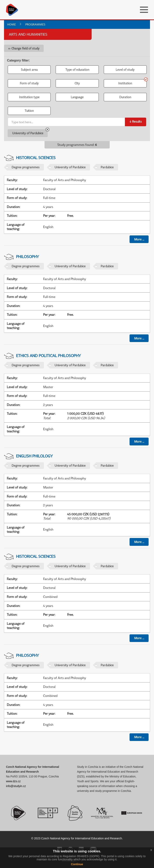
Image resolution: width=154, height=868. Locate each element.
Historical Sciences (36, 158)
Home (12, 24)
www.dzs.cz (13, 781)
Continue (77, 864)
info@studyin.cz (16, 786)
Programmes (35, 24)
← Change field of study (24, 48)
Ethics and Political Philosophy (48, 356)
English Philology (34, 456)
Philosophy (27, 257)
